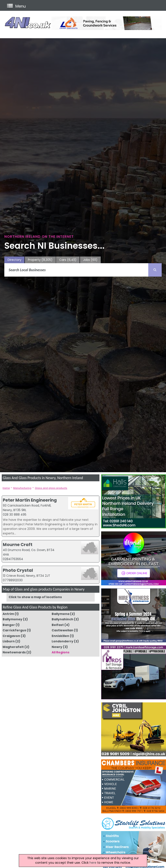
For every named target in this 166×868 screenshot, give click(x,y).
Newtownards (14, 652)
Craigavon (11, 636)
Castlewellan (62, 630)
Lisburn (9, 641)
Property (40, 260)
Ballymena (61, 614)
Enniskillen (60, 636)
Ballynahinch (62, 619)
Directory (14, 260)
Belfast (58, 625)
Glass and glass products (51, 488)
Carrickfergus (14, 630)
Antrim (8, 614)
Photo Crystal (18, 570)
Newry (57, 647)
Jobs (90, 260)
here (93, 863)
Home (6, 488)
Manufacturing (22, 488)
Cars (68, 260)
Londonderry (62, 641)
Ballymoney (12, 619)
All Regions (61, 652)
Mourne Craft (18, 545)
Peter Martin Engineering (30, 500)
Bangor (9, 625)
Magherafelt (13, 647)
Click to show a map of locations (35, 597)
